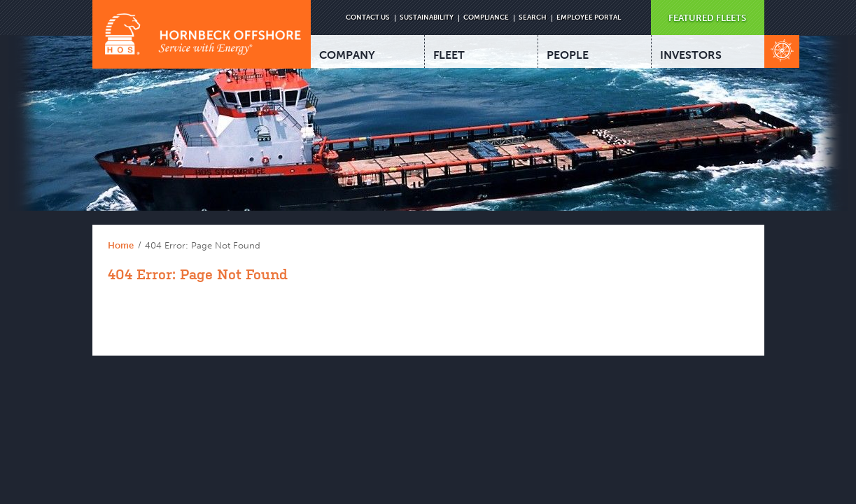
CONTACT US (368, 17)
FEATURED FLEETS (707, 18)
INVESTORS (691, 55)
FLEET (449, 55)
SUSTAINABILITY (427, 17)
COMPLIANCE (486, 17)
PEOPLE (568, 55)
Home (121, 245)
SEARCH (533, 17)
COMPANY (347, 55)
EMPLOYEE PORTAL (589, 17)
